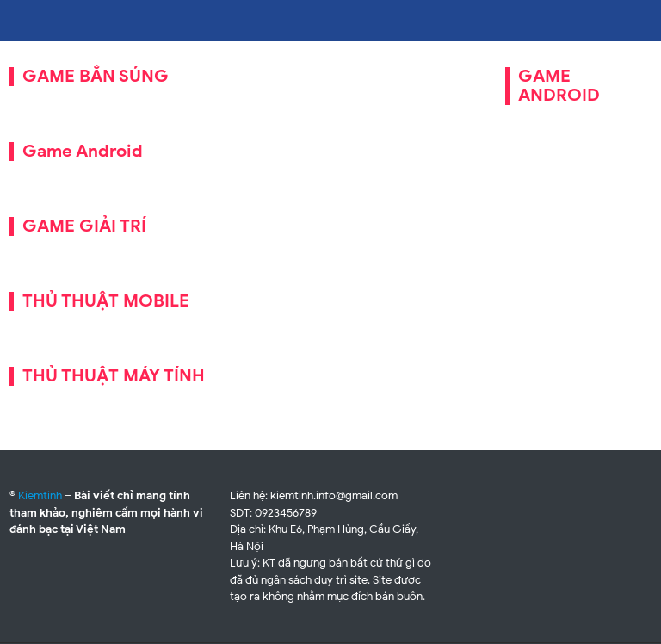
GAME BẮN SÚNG (96, 76)
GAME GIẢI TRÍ (84, 226)
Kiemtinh (40, 495)
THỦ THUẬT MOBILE (106, 301)
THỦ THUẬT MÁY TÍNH (114, 376)
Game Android (83, 151)
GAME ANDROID (559, 86)
